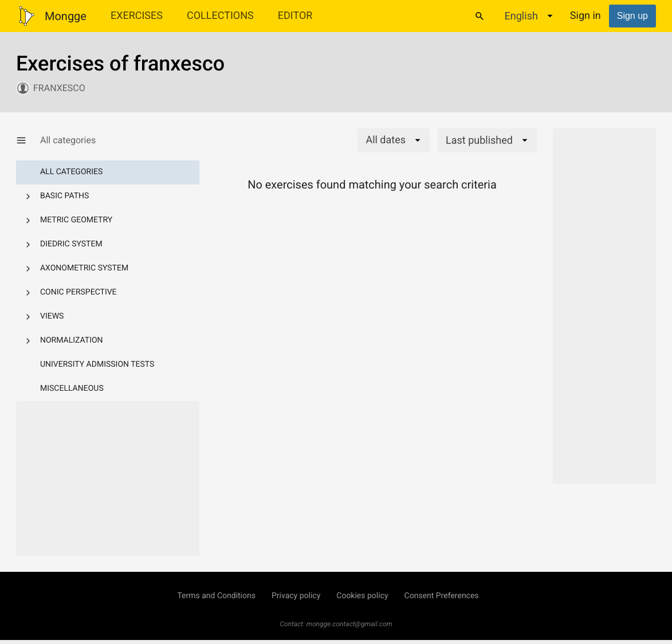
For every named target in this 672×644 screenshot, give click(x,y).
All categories (71, 172)
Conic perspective (78, 292)
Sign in (585, 16)
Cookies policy (362, 596)
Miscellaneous (72, 388)
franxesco (59, 88)
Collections (220, 16)
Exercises (137, 16)
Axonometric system (84, 268)
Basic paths (64, 196)
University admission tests (97, 364)
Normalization (72, 340)
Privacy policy (296, 596)
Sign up (632, 16)
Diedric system (71, 244)
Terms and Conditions (216, 596)
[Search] (480, 16)
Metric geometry (76, 220)
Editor (295, 16)
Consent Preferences (442, 596)
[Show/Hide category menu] (28, 140)
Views (52, 316)
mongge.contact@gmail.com (349, 624)
